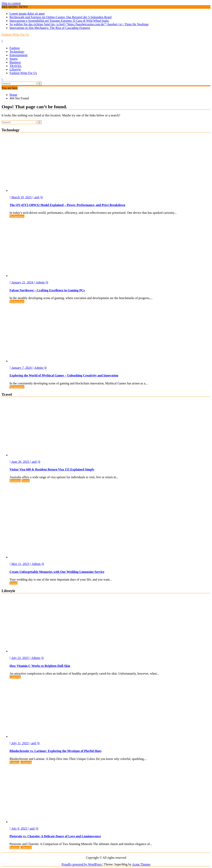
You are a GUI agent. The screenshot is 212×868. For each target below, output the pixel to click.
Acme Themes (141, 864)
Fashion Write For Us (15, 35)
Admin (40, 282)
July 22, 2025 (20, 658)
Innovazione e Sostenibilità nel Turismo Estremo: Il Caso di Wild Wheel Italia (59, 21)
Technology (17, 52)
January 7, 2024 (21, 368)
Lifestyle (15, 69)
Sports (14, 59)
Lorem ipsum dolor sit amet (27, 14)
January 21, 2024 (22, 282)
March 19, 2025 (21, 197)
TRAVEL (16, 66)
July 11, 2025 (19, 743)
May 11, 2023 (20, 564)
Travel (26, 481)
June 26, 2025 (20, 462)
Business (15, 62)
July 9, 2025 (19, 829)
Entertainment (19, 55)
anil (36, 197)
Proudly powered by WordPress (82, 864)
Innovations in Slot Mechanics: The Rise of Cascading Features (50, 28)
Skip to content (11, 3)
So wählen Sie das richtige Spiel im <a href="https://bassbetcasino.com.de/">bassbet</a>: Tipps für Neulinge (79, 24)
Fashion (15, 48)
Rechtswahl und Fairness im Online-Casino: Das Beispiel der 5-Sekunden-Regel (61, 17)
